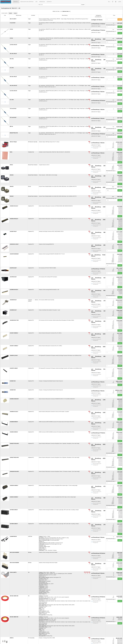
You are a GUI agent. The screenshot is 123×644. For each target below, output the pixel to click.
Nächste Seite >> (66, 11)
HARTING (30, 536)
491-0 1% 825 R (13, 19)
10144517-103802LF (14, 346)
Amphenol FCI (31, 206)
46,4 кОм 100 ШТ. (13, 86)
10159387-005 (13, 390)
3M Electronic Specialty (33, 142)
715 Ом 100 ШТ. (13, 109)
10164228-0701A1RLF (14, 471)
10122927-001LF (13, 231)
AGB (36, 2)
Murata (30, 186)
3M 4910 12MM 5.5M (14, 596)
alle (98, 17)
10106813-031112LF (14, 206)
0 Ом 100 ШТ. (13, 23)
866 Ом (11, 126)
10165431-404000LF (14, 497)
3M (29, 572)
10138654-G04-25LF (14, 290)
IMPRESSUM (42, 2)
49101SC (12, 175)
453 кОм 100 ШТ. (13, 77)
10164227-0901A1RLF (14, 457)
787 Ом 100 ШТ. (13, 117)
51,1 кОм (12, 100)
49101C (11, 165)
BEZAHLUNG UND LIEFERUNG (27, 2)
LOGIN (120, 2)
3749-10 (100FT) (13, 572)
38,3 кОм (12, 59)
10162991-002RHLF (14, 432)
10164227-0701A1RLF (14, 443)
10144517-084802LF (14, 333)
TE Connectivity (31, 638)
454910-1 (12, 638)
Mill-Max (30, 552)
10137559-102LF (13, 277)
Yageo (29, 19)
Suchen (83, 5)
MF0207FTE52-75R (14, 133)
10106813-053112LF (14, 219)
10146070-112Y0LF (14, 355)
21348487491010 (13, 536)
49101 (11, 152)
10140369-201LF (13, 300)
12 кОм (11, 29)
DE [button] (109, 2)
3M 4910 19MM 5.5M (14, 617)
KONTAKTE (49, 2)
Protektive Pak (31, 152)
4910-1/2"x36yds (13, 142)
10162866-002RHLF (14, 422)
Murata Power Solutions (33, 165)
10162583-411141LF (14, 412)
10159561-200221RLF (14, 399)
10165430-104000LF (14, 485)
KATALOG (16, 2)
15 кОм (11, 38)
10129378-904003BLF (14, 254)
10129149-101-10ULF (14, 244)
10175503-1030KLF (14, 524)
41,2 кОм (12, 68)
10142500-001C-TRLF (14, 320)
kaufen (120, 19)
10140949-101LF (13, 310)
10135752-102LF (13, 268)
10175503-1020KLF (14, 510)
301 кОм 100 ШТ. (13, 54)
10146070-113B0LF (14, 368)
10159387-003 (13, 381)
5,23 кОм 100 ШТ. (13, 91)
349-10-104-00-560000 (14, 563)
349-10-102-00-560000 (14, 552)
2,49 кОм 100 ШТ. (13, 45)
